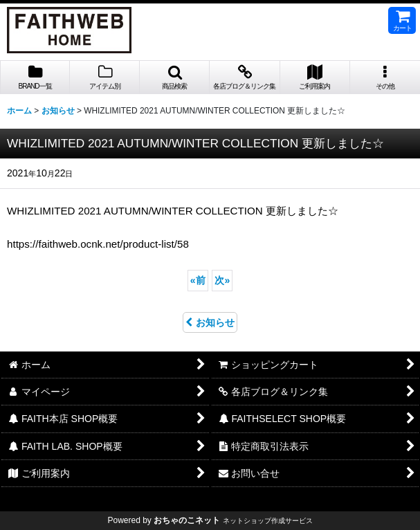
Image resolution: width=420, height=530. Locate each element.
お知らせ (210, 322)
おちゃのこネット (187, 520)
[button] (175, 77)
